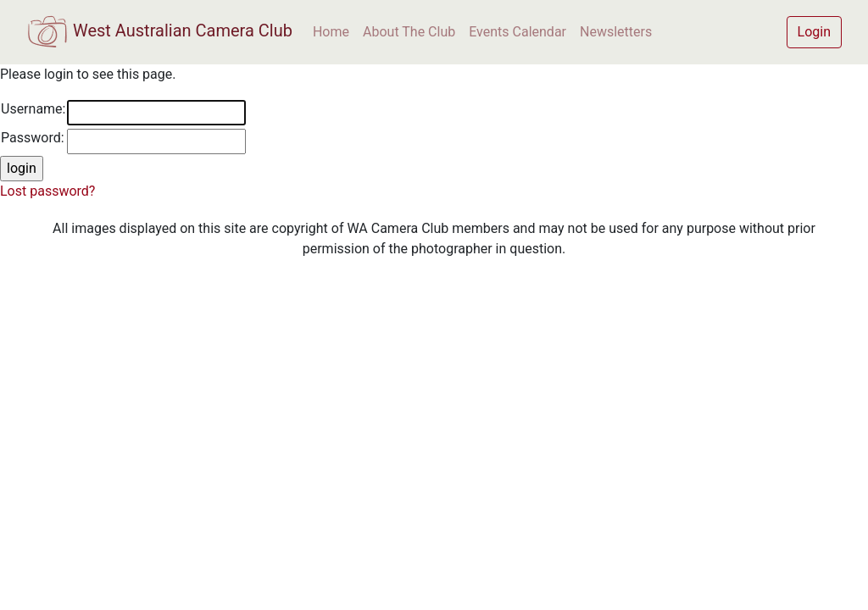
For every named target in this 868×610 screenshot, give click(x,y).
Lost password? (47, 191)
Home (331, 32)
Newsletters (616, 32)
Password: (33, 138)
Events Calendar (517, 32)
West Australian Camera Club (159, 32)
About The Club (409, 32)
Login (814, 32)
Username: (33, 109)
